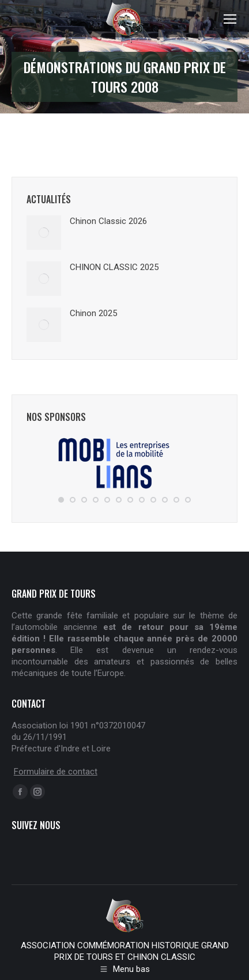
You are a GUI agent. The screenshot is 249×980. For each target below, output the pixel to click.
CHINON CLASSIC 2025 (114, 267)
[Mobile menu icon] (230, 19)
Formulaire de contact (56, 772)
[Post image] (44, 233)
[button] (61, 500)
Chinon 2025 (93, 313)
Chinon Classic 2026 (108, 221)
